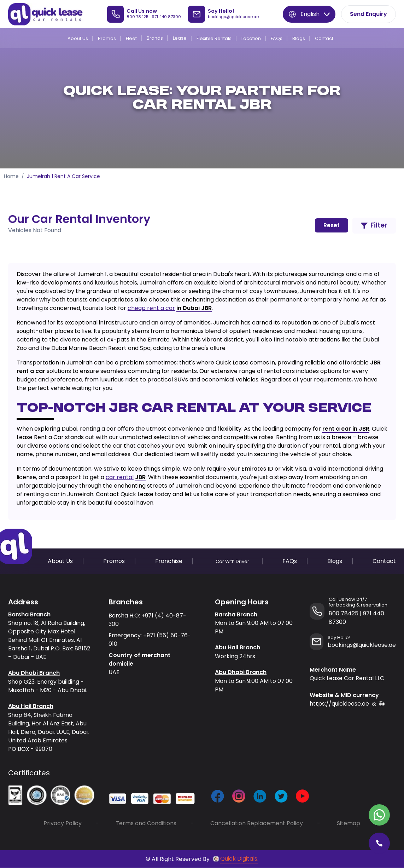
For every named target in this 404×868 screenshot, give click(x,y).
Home (11, 176)
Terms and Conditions (146, 824)
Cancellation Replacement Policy (257, 824)
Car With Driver (232, 561)
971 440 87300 (166, 17)
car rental (120, 477)
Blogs (299, 38)
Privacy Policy (63, 824)
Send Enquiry (368, 14)
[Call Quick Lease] (379, 843)
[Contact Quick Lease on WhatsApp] (379, 815)
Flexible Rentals (214, 38)
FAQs (277, 38)
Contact (324, 38)
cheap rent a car (151, 308)
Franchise (169, 561)
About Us (78, 38)
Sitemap (349, 824)
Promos (107, 38)
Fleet (131, 38)
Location (251, 38)
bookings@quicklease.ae (233, 17)
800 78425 (137, 17)
